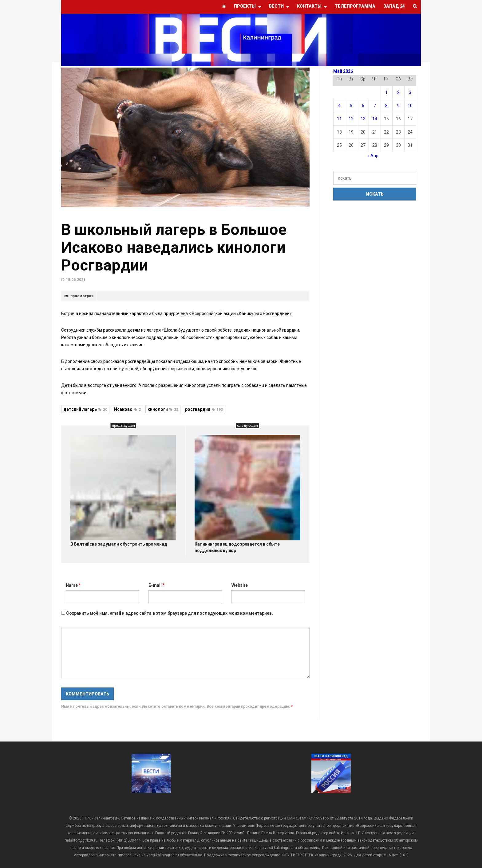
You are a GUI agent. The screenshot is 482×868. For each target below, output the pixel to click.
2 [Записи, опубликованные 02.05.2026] (398, 92)
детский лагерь (85, 409)
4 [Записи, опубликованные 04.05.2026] (339, 106)
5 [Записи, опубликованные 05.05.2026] (351, 106)
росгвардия (204, 409)
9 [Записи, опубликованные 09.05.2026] (398, 106)
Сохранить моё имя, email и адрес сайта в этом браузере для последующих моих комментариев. (170, 613)
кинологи (163, 409)
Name (73, 585)
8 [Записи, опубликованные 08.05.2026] (386, 106)
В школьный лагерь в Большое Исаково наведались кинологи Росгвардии (174, 247)
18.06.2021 (76, 280)
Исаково (127, 409)
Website (240, 585)
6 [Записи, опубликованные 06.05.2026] (363, 106)
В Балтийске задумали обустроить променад (119, 544)
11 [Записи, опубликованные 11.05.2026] (339, 119)
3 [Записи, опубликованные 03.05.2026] (410, 92)
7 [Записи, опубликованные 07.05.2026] (375, 106)
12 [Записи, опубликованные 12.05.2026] (351, 119)
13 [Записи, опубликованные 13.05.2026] (363, 119)
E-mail (157, 585)
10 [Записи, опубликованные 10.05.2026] (410, 106)
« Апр (373, 156)
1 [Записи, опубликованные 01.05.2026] (386, 92)
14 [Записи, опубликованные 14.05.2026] (375, 119)
